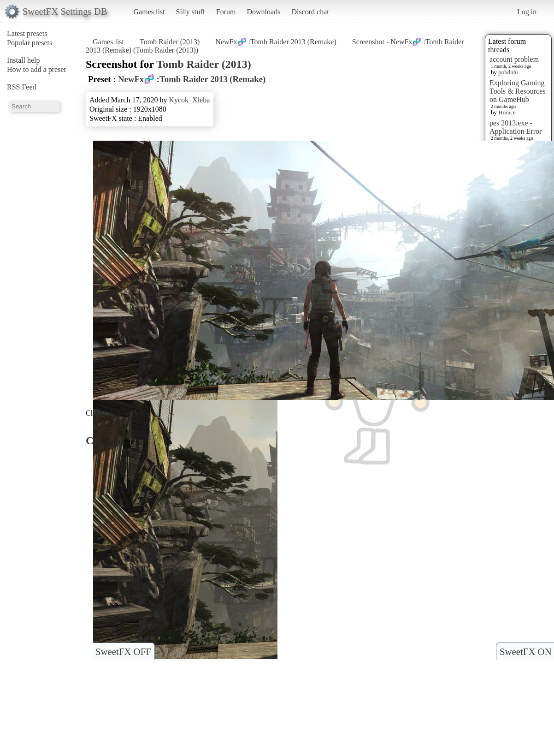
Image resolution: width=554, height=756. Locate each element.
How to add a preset (36, 69)
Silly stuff (191, 12)
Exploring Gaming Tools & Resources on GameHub (518, 91)
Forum (226, 12)
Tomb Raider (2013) (170, 42)
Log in (527, 12)
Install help (24, 60)
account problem (514, 59)
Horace (507, 112)
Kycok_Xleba (189, 100)
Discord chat (310, 12)
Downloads (263, 12)
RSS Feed (22, 87)
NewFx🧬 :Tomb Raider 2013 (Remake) (276, 42)
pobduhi (508, 72)
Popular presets (29, 43)
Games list (149, 12)
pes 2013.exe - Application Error (516, 127)
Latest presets (27, 33)
